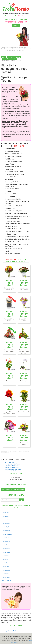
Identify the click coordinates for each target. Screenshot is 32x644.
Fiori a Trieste (6, 577)
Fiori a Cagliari (6, 527)
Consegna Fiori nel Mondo (9, 631)
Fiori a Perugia (6, 545)
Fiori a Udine (6, 556)
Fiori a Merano (6, 523)
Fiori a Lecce (6, 513)
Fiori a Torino (6, 567)
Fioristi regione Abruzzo (14, 57)
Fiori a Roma (6, 516)
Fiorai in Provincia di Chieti (10, 59)
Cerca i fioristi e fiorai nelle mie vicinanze (13, 489)
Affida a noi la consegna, (16, 21)
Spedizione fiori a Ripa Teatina (13, 469)
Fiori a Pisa (5, 559)
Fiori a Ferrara (6, 549)
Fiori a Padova (6, 538)
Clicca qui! (16, 25)
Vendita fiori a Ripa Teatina (12, 466)
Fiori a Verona (6, 541)
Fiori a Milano (6, 520)
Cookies (16, 642)
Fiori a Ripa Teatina (10, 462)
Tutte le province (6, 580)
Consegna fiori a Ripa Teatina (13, 464)
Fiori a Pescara (6, 563)
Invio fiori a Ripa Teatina (11, 471)
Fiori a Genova (6, 570)
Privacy (21, 642)
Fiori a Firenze (6, 552)
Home (3, 57)
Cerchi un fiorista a (16, 16)
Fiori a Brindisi (6, 531)
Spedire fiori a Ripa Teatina (12, 467)
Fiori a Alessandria (7, 534)
